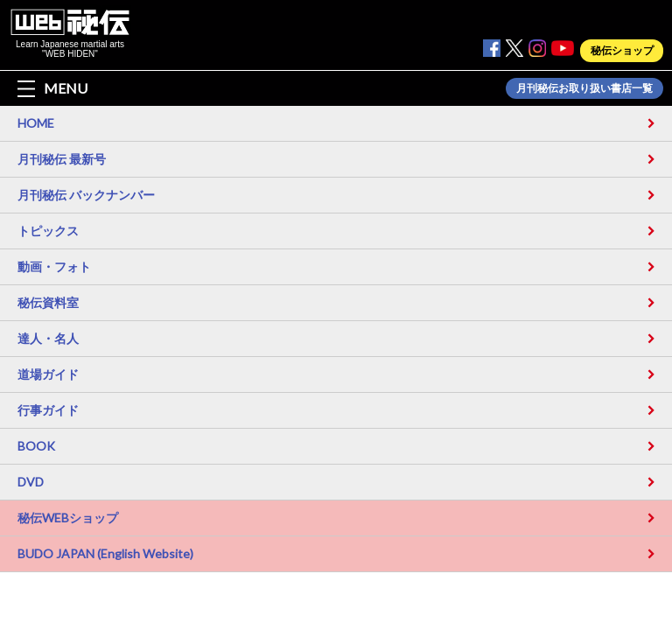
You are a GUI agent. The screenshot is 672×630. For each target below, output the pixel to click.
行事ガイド (48, 410)
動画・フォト (54, 266)
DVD (31, 482)
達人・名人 (48, 338)
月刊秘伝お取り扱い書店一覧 (584, 88)
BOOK (36, 446)
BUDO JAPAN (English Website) (105, 553)
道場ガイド (48, 374)
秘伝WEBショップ (68, 518)
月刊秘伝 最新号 (62, 159)
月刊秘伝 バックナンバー (86, 195)
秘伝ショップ (622, 51)
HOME (36, 123)
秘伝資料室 (48, 302)
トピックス (48, 231)
